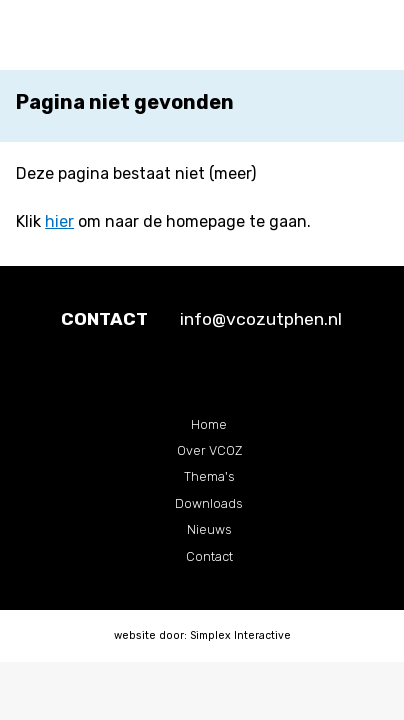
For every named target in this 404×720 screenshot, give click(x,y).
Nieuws (209, 529)
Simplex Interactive (240, 635)
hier (59, 221)
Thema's (209, 476)
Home (209, 424)
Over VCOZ (209, 450)
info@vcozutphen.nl (261, 319)
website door (149, 635)
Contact (209, 556)
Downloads (209, 503)
